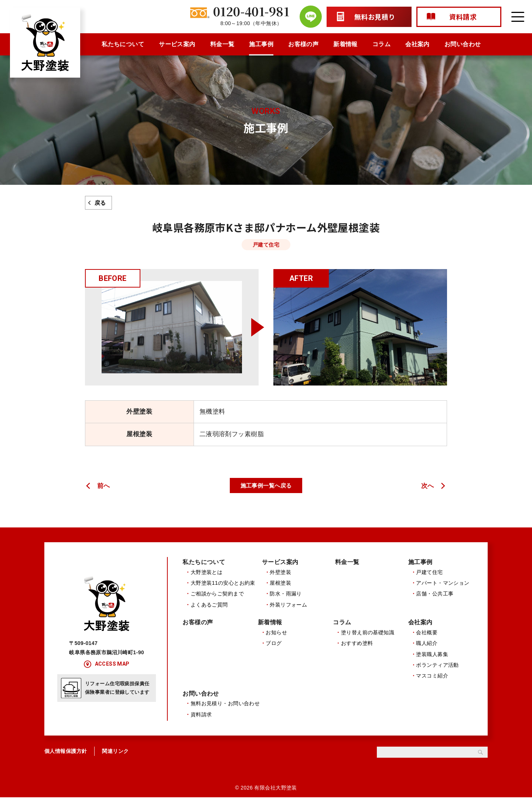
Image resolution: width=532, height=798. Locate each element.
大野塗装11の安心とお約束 (223, 583)
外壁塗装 (280, 572)
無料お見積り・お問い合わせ (225, 704)
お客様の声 (303, 44)
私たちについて (123, 44)
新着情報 (345, 44)
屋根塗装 (280, 583)
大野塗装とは (207, 572)
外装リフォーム (288, 605)
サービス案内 (177, 44)
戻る (100, 203)
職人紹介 (427, 644)
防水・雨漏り (286, 594)
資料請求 (201, 715)
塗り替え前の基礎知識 (368, 633)
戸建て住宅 (429, 572)
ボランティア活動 (437, 665)
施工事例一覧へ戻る (266, 485)
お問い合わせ (463, 44)
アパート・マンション (443, 583)
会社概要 (427, 633)
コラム (381, 44)
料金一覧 (222, 44)
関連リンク (115, 752)
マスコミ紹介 (432, 676)
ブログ (274, 644)
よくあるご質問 (209, 605)
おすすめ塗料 (357, 644)
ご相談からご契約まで (217, 594)
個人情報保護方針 (66, 752)
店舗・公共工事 (435, 594)
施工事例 (261, 44)
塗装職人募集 (432, 655)
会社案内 (417, 44)
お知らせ (276, 633)
